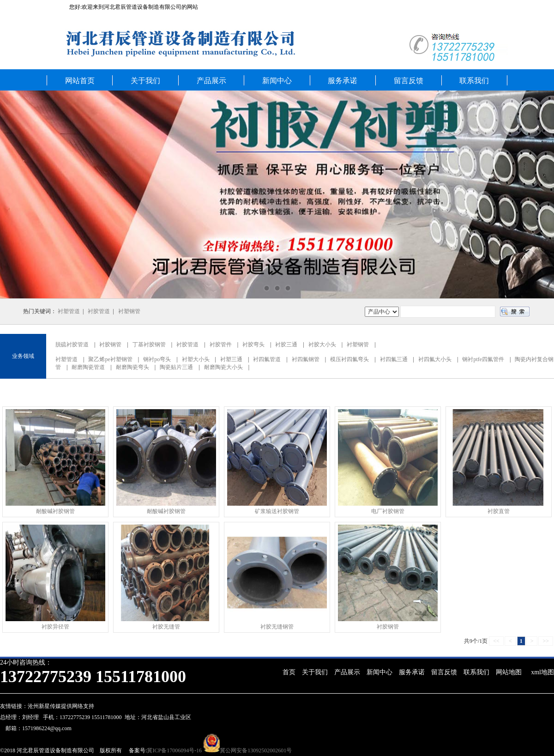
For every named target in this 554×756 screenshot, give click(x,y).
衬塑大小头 (196, 359)
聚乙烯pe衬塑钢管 (110, 359)
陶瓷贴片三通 (176, 367)
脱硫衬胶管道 (72, 345)
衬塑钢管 (129, 311)
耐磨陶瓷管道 (88, 367)
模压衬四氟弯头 (349, 359)
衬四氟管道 (267, 359)
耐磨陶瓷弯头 (132, 367)
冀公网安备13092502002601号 (256, 750)
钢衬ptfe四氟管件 (483, 359)
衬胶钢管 (110, 345)
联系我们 (474, 81)
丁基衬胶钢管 (149, 345)
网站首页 (80, 81)
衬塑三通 (231, 359)
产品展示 (211, 81)
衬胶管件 (221, 345)
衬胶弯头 (253, 345)
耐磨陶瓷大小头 (223, 367)
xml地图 (542, 672)
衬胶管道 (99, 311)
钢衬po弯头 (157, 359)
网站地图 (509, 672)
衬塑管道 (69, 311)
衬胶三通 (286, 345)
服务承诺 (343, 81)
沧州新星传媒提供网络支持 (61, 706)
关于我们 (145, 81)
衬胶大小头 (322, 345)
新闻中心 (277, 81)
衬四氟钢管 (306, 359)
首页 (289, 672)
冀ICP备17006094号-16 (174, 750)
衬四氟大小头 (435, 359)
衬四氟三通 (394, 359)
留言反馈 (409, 81)
